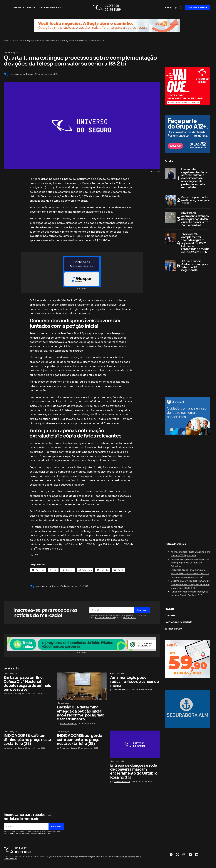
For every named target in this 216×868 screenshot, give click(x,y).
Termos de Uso (129, 618)
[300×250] (187, 86)
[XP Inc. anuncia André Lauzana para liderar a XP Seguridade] (170, 265)
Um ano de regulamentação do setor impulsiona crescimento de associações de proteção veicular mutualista (195, 179)
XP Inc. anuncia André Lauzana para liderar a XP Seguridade (195, 266)
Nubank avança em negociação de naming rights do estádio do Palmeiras (190, 563)
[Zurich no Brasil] (187, 416)
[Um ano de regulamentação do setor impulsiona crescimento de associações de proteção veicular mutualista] (170, 173)
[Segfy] (187, 659)
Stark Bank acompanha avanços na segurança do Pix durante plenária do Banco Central (195, 219)
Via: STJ (34, 556)
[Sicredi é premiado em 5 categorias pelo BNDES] (170, 201)
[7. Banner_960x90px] (82, 644)
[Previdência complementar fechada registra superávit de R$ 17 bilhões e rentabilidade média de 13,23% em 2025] (170, 238)
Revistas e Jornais (198, 8)
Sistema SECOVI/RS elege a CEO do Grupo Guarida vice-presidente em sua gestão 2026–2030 (190, 585)
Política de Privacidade (105, 618)
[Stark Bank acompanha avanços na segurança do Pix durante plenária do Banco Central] (170, 217)
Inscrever (142, 610)
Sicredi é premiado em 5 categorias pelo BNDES (196, 200)
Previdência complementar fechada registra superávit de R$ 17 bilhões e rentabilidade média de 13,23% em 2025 (195, 244)
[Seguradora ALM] (187, 709)
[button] (5, 8)
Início (6, 41)
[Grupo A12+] (187, 134)
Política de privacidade (178, 622)
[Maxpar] (82, 272)
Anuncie (169, 609)
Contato (170, 616)
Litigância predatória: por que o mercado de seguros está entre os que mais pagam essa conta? (190, 574)
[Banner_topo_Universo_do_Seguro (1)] (107, 25)
